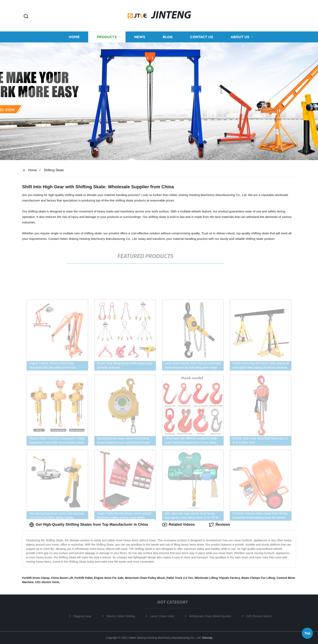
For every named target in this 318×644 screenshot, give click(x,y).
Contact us (202, 37)
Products (107, 37)
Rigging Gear (84, 616)
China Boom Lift (62, 578)
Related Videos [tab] (179, 525)
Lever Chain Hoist (164, 616)
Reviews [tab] (219, 525)
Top (307, 633)
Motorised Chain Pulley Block (145, 578)
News (140, 37)
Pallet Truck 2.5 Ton (180, 578)
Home (74, 37)
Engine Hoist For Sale (109, 578)
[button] (26, 17)
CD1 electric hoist (47, 582)
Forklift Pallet (83, 578)
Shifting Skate (54, 170)
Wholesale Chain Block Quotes (212, 616)
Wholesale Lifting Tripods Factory (217, 578)
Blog (168, 37)
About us (240, 37)
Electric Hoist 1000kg (122, 616)
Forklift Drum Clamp (36, 578)
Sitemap (207, 638)
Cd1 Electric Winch (261, 616)
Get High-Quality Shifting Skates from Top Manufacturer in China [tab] (89, 525)
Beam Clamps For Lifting (258, 578)
